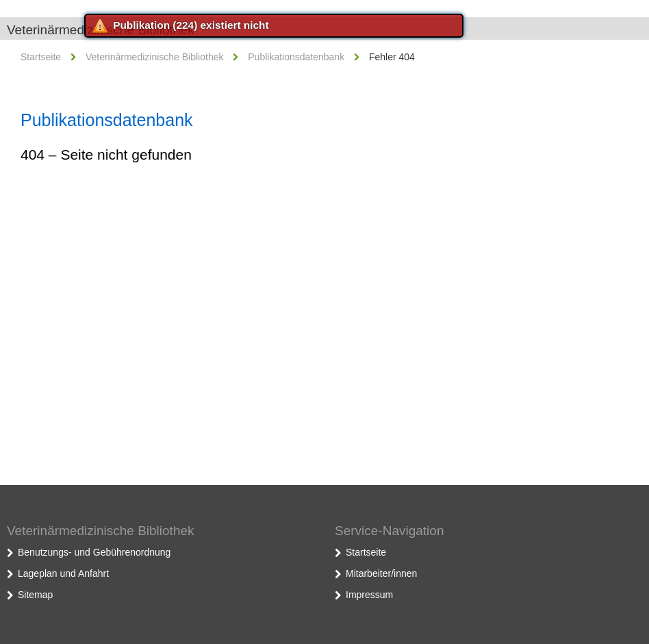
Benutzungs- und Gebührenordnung (94, 552)
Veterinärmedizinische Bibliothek (155, 57)
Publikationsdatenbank (296, 57)
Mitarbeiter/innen (381, 573)
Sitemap (35, 595)
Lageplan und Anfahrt (63, 573)
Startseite (41, 57)
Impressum (369, 595)
